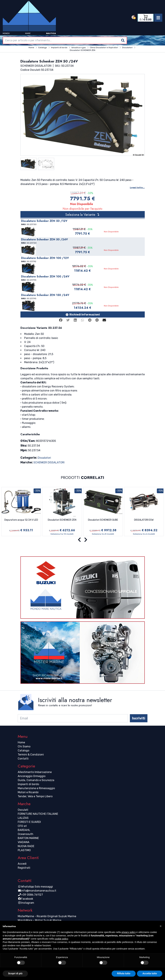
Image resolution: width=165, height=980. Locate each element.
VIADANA (24, 842)
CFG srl (22, 826)
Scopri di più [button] (15, 973)
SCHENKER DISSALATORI (49, 462)
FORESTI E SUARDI (29, 822)
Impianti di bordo (28, 784)
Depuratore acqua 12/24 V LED (21, 520)
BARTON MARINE (28, 838)
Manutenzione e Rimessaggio (36, 788)
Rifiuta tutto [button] (124, 973)
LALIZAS (23, 818)
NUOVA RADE (26, 846)
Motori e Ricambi (28, 792)
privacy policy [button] (129, 932)
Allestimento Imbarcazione (35, 772)
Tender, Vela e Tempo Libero (35, 796)
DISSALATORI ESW (144, 520)
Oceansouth (26, 834)
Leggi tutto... (137, 187)
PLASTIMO (24, 850)
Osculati (23, 810)
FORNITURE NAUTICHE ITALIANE (38, 814)
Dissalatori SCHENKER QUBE (103, 520)
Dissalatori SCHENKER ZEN (62, 520)
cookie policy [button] (61, 939)
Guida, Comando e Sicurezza (36, 780)
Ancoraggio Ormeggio (32, 776)
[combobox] (65, 40)
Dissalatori (44, 458)
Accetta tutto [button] (150, 973)
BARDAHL (24, 830)
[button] (161, 926)
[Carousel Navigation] (82, 540)
